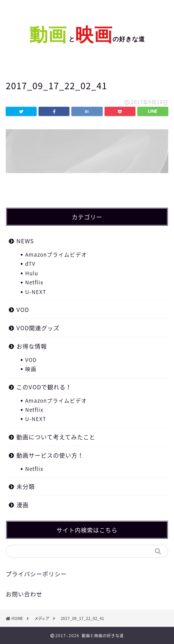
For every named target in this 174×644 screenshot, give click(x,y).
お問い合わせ (24, 594)
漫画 (23, 505)
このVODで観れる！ (44, 387)
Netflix (34, 282)
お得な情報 (32, 346)
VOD (23, 309)
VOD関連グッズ (38, 328)
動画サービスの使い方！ (50, 455)
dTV (30, 263)
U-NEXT (36, 292)
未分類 (26, 486)
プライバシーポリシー (36, 574)
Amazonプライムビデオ (56, 254)
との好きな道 (106, 39)
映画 (31, 369)
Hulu (32, 273)
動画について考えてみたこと (56, 437)
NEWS (25, 241)
